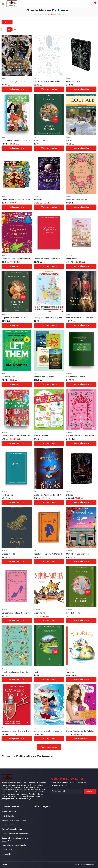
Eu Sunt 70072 (7, 850)
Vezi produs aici (17, 89)
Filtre (7, 22)
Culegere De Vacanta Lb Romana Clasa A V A (15, 839)
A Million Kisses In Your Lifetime (14, 820)
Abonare (90, 791)
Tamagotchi (6, 854)
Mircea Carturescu (9, 812)
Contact (4, 865)
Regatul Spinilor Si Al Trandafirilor (15, 834)
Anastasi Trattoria (8, 825)
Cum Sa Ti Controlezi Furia (12, 829)
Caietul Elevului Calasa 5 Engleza (15, 845)
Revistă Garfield (8, 816)
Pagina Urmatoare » (49, 747)
